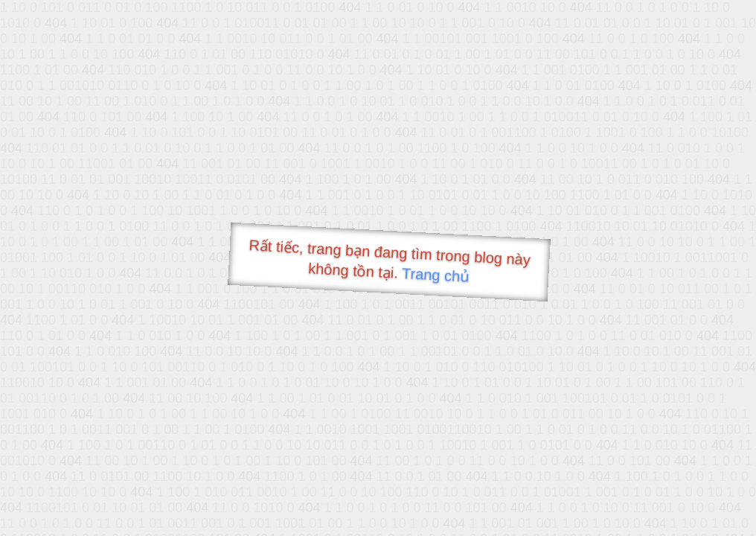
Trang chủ (436, 275)
